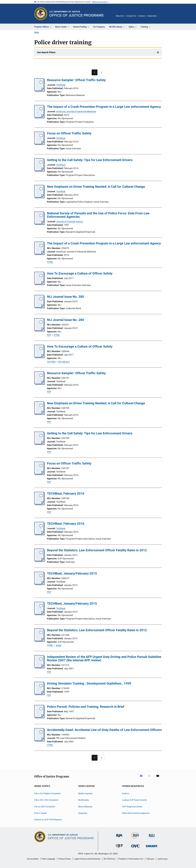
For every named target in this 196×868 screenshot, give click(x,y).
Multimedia (84, 800)
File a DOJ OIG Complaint (46, 800)
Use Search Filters (46, 52)
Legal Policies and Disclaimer (87, 859)
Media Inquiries (85, 793)
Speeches (83, 813)
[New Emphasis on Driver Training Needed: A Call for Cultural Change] (40, 197)
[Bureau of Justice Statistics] (136, 839)
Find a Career (40, 813)
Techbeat (61, 85)
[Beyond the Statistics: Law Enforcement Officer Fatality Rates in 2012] (40, 561)
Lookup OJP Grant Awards (134, 800)
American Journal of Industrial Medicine (76, 111)
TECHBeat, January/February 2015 (72, 573)
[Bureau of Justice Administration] (119, 838)
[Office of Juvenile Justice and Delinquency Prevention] (119, 848)
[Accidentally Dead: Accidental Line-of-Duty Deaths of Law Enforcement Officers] (40, 741)
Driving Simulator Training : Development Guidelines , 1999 (89, 683)
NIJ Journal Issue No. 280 (66, 297)
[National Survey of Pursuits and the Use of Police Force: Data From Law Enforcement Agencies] (40, 224)
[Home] (76, 14)
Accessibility (33, 859)
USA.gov (150, 859)
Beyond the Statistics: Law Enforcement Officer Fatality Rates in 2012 (97, 550)
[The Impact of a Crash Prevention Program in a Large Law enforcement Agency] (40, 117)
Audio (59, 645)
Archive (125, 793)
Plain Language (48, 859)
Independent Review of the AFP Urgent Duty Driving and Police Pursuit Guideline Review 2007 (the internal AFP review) (104, 659)
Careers (142, 16)
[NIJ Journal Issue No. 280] (40, 307)
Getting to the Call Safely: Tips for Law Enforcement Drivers (90, 160)
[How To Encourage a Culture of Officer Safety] (40, 284)
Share (162, 18)
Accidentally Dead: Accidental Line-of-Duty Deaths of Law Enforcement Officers (104, 730)
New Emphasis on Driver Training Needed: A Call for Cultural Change (96, 187)
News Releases (85, 807)
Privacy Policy (65, 859)
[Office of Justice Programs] (41, 14)
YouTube (51, 362)
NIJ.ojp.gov (64, 362)
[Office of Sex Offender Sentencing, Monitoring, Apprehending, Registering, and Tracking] (152, 848)
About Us (120, 16)
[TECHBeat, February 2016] (40, 504)
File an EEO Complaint (45, 807)
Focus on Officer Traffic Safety (69, 133)
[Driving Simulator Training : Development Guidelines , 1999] (40, 694)
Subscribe (152, 16)
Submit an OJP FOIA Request (48, 820)
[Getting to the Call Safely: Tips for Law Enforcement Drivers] (40, 171)
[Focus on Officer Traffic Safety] (40, 144)
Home (37, 32)
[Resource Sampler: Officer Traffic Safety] (40, 91)
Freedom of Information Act (131, 859)
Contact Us (131, 16)
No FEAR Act (109, 859)
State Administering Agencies (136, 813)
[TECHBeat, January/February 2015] (40, 584)
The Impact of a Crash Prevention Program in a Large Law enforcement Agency (104, 107)
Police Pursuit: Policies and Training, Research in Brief (86, 707)
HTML (50, 262)
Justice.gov (163, 859)
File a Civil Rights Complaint (47, 793)
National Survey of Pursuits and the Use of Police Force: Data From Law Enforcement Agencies (98, 215)
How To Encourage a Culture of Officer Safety (80, 273)
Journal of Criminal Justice (70, 222)
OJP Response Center (132, 807)
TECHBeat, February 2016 (66, 494)
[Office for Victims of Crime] (135, 848)
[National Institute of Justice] (152, 838)
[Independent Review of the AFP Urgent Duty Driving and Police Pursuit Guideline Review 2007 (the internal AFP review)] (40, 668)
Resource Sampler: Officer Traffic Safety (76, 80)
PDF (49, 335)
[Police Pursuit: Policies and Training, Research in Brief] (40, 717)
